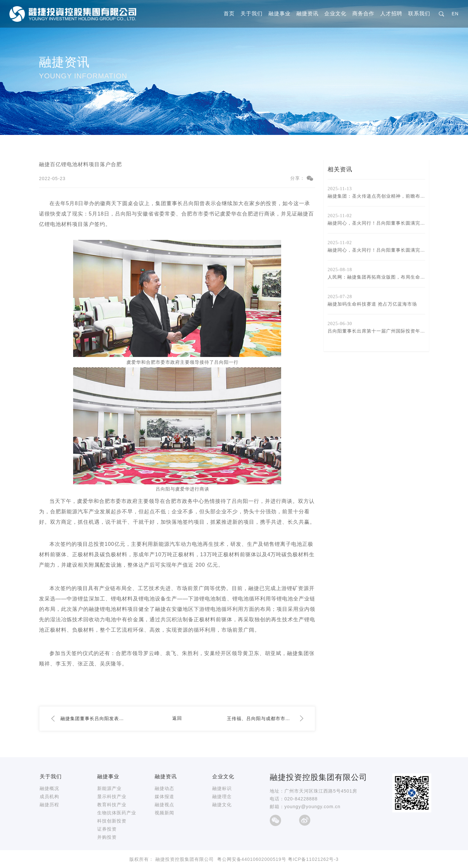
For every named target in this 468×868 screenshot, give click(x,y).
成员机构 (49, 796)
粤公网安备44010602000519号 (252, 859)
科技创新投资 (112, 821)
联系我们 (419, 14)
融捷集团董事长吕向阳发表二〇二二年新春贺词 (94, 718)
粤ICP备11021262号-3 (313, 859)
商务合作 (363, 14)
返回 (177, 718)
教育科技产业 (112, 805)
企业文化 (335, 14)
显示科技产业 (112, 796)
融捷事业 (279, 14)
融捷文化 (222, 805)
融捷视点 (164, 805)
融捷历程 (49, 805)
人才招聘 (391, 14)
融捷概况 (49, 788)
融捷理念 (222, 796)
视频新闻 (164, 813)
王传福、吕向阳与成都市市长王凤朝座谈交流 (260, 718)
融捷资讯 (307, 14)
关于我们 (252, 14)
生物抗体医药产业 (117, 813)
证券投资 (107, 829)
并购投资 (107, 837)
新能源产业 (109, 788)
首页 (229, 14)
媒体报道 (164, 796)
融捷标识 (222, 788)
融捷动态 (164, 788)
